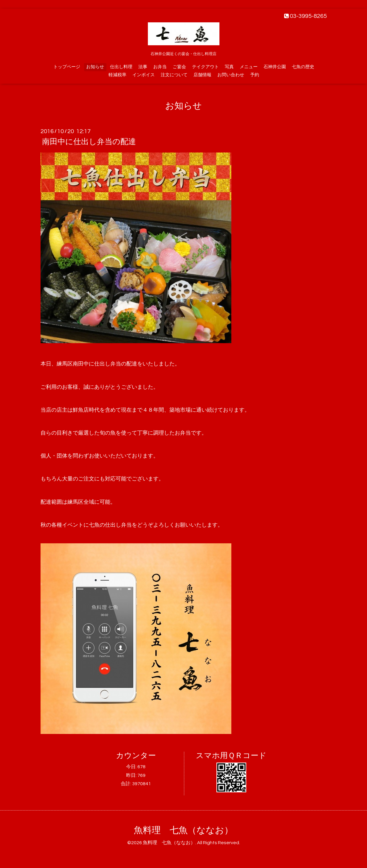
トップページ (67, 67)
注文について (174, 75)
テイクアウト (205, 67)
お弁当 (160, 67)
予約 (255, 75)
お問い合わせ (231, 75)
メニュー (249, 67)
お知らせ (95, 67)
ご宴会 (179, 67)
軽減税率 (117, 75)
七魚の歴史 (303, 67)
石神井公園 (275, 67)
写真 (229, 67)
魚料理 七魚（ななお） (183, 830)
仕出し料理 (121, 67)
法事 (143, 67)
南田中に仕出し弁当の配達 (89, 142)
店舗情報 (202, 75)
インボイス (144, 75)
